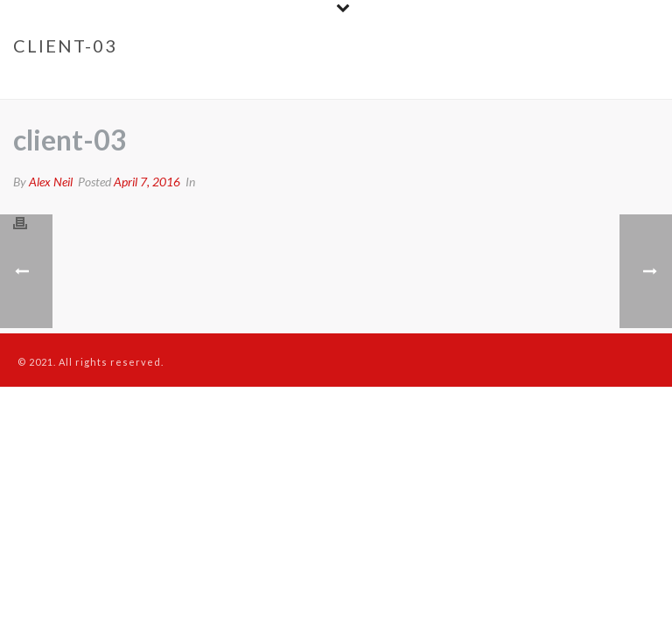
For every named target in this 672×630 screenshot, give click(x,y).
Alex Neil (51, 182)
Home (511, 82)
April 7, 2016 (147, 182)
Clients (559, 82)
